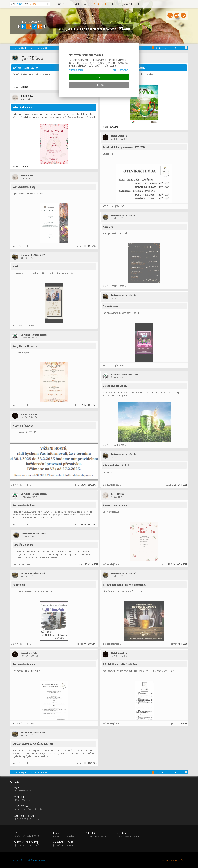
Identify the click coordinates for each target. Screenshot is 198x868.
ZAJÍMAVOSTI (126, 4)
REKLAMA (64, 835)
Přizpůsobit (99, 85)
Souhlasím (99, 77)
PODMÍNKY (96, 835)
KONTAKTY (128, 835)
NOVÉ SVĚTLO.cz (30, 808)
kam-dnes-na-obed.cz (40, 860)
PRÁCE (114, 4)
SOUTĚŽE (140, 4)
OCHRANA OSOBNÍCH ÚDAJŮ (28, 844)
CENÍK (28, 835)
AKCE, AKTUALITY (100, 4)
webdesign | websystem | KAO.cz (173, 860)
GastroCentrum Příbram (30, 817)
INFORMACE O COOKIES (64, 844)
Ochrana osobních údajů (121, 70)
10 (182, 48)
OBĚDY (61, 4)
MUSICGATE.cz (30, 799)
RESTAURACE (74, 4)
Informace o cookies (76, 70)
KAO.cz (30, 789)
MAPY (86, 4)
